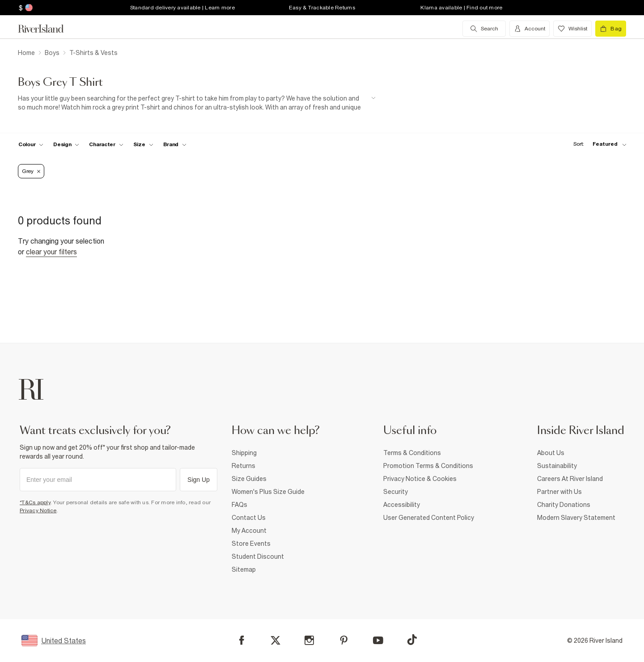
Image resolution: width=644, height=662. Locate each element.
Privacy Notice (38, 510)
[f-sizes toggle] (143, 144)
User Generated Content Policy (429, 518)
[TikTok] (412, 640)
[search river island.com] (484, 29)
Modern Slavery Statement (576, 518)
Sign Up (199, 480)
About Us (551, 453)
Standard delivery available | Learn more (182, 8)
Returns (244, 466)
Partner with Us (559, 492)
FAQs (239, 505)
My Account (249, 531)
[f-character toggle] (106, 144)
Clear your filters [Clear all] (51, 252)
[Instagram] (309, 640)
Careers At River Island (570, 479)
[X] (275, 641)
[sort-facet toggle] (597, 144)
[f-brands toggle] (175, 144)
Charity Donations (564, 505)
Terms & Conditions (412, 453)
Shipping (244, 453)
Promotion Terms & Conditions (428, 466)
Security (396, 492)
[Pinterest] (344, 640)
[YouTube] (378, 640)
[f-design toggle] (66, 144)
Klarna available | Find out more (461, 8)
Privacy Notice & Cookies (420, 479)
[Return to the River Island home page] (47, 29)
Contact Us (249, 518)
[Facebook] (242, 640)
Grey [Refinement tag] (31, 171)
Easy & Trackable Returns (322, 8)
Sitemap (244, 569)
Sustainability (557, 466)
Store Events (251, 544)
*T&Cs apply (35, 502)
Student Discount (258, 557)
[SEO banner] (197, 103)
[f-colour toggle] (31, 144)
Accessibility (402, 505)
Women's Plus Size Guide (268, 492)
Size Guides (249, 479)
